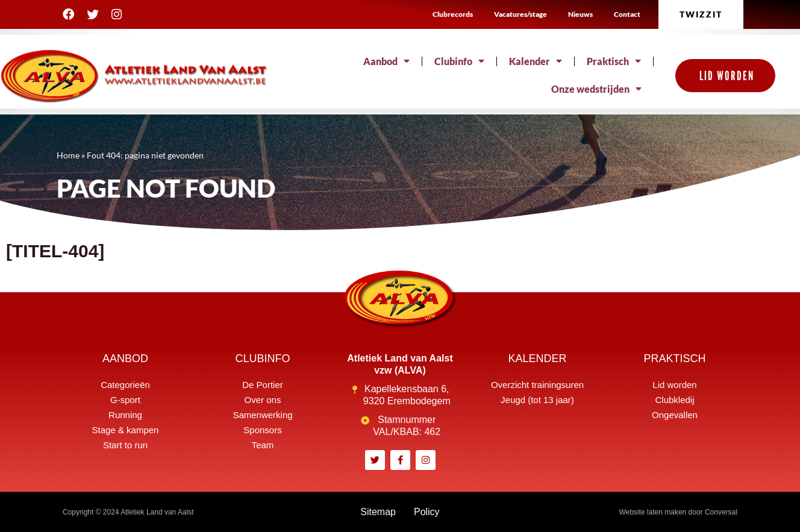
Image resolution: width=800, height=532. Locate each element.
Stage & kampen (126, 430)
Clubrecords (453, 14)
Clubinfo (459, 61)
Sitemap (378, 512)
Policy (427, 512)
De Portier (263, 385)
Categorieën (125, 385)
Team (263, 445)
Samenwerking (262, 415)
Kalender (536, 61)
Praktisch (614, 61)
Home (68, 155)
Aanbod (386, 61)
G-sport (125, 400)
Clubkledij (674, 400)
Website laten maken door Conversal (678, 512)
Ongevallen (675, 415)
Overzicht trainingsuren (537, 385)
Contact (627, 14)
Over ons (263, 400)
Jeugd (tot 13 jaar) (537, 400)
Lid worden (674, 385)
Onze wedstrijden (596, 89)
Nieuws (580, 14)
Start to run (125, 445)
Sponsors (262, 430)
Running (125, 415)
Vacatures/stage (520, 14)
